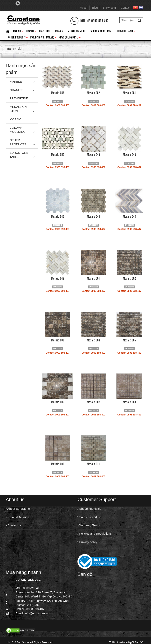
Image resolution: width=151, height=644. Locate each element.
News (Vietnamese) (70, 38)
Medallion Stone (78, 31)
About (84, 8)
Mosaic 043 (129, 216)
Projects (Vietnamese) (43, 38)
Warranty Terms (89, 525)
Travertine (45, 31)
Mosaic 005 (129, 340)
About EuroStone (18, 509)
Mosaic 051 (129, 92)
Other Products (18, 38)
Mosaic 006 (58, 402)
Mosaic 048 (129, 154)
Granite (31, 31)
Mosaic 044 (93, 216)
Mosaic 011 (93, 464)
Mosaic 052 (93, 92)
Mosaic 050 (58, 154)
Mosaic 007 (93, 402)
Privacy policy (87, 542)
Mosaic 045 (58, 216)
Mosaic (59, 31)
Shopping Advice (89, 509)
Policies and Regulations (94, 534)
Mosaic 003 (58, 340)
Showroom (109, 8)
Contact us (14, 525)
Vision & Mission (17, 517)
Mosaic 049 (93, 154)
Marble (18, 31)
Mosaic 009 (58, 464)
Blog (95, 8)
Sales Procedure (89, 517)
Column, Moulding (102, 31)
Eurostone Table (126, 31)
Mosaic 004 (93, 340)
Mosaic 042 (58, 278)
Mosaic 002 (129, 278)
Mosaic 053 (58, 92)
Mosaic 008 (129, 402)
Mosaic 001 (93, 278)
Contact (125, 8)
